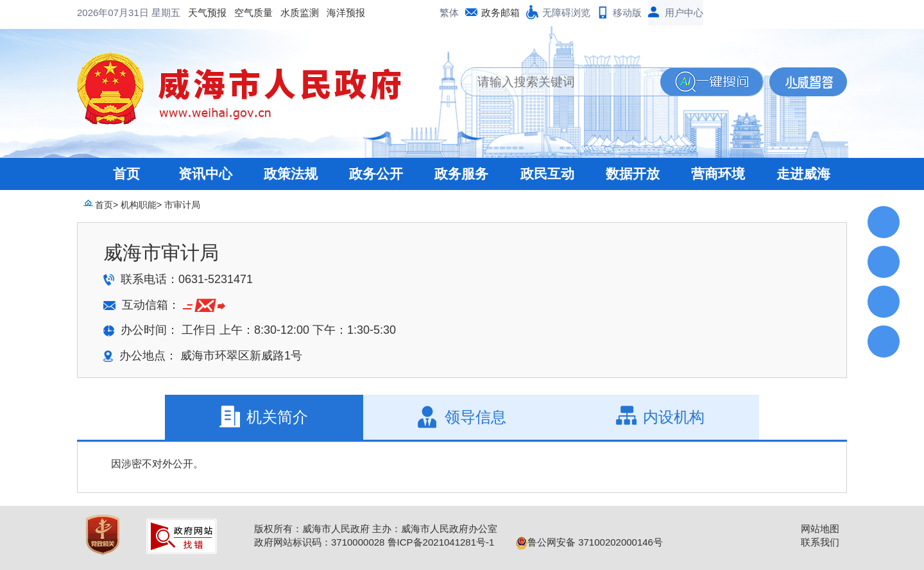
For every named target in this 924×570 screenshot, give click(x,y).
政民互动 (547, 174)
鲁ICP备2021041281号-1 (441, 542)
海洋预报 (243, 13)
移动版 (627, 13)
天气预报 (104, 13)
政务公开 (376, 174)
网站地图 (820, 529)
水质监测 (196, 13)
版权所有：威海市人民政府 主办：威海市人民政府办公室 (376, 529)
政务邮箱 (501, 13)
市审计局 (182, 205)
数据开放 (633, 174)
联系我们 (820, 542)
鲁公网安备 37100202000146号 (589, 542)
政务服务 (461, 174)
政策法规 (291, 174)
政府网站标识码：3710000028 (319, 542)
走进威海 (803, 174)
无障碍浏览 (566, 13)
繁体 (449, 13)
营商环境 (718, 174)
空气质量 (150, 13)
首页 (126, 174)
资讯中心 (205, 174)
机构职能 (139, 205)
